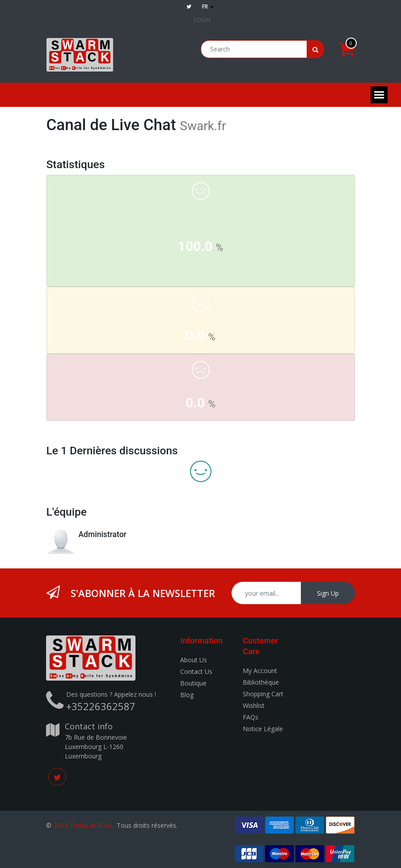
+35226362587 (101, 706)
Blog (187, 695)
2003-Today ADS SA (82, 825)
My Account (260, 671)
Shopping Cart (263, 694)
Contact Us (196, 671)
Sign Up (328, 593)
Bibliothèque (261, 682)
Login (202, 20)
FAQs (251, 717)
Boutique (193, 683)
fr (208, 6)
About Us (194, 660)
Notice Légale (263, 729)
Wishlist (254, 705)
